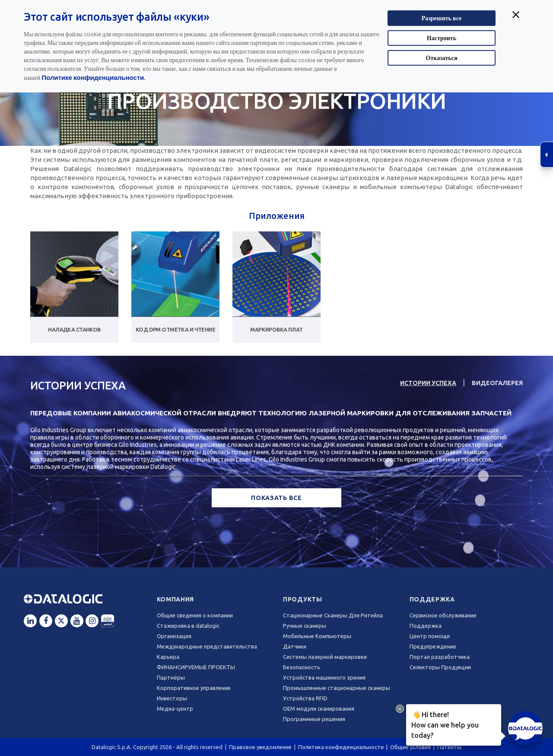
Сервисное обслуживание (443, 615)
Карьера (168, 657)
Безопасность (302, 667)
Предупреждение (433, 646)
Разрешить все (442, 18)
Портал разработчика (440, 657)
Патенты (449, 747)
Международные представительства (207, 646)
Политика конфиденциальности (341, 747)
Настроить (442, 38)
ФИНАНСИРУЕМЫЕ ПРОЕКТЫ (196, 667)
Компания (176, 599)
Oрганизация (174, 636)
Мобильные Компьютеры (317, 636)
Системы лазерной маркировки (325, 657)
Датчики (295, 646)
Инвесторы (172, 698)
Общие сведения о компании (195, 615)
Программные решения (314, 719)
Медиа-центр (175, 709)
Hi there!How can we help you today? (444, 724)
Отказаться (442, 58)
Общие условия (410, 747)
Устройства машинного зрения (324, 677)
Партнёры (171, 677)
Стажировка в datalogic (188, 626)
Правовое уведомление (260, 747)
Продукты (303, 599)
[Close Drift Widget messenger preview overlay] (400, 709)
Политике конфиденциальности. (94, 77)
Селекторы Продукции (440, 667)
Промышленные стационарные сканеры (337, 688)
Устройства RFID (305, 698)
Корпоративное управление (194, 688)
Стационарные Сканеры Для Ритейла (333, 615)
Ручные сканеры (305, 626)
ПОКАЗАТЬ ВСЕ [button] (276, 498)
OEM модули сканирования (319, 709)
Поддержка (432, 599)
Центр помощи (430, 636)
